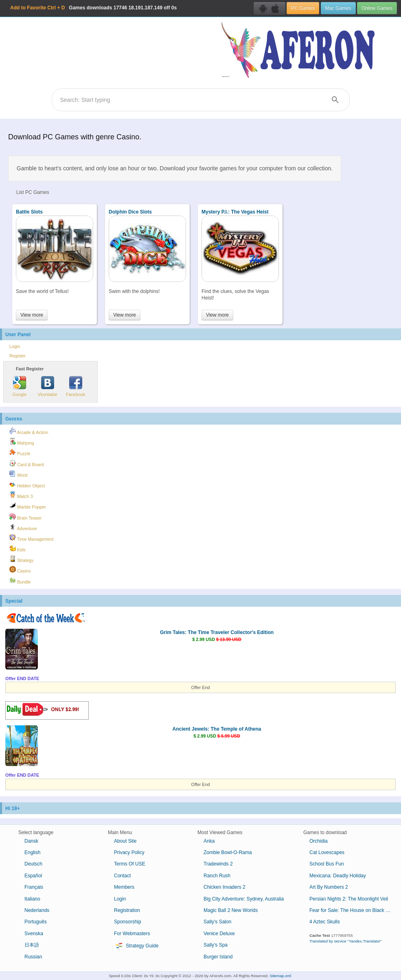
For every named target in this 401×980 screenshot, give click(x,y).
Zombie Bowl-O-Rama (228, 852)
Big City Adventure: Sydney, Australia (244, 899)
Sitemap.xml (280, 976)
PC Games (303, 8)
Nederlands (37, 910)
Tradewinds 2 (218, 864)
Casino (20, 570)
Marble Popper (28, 506)
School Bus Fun (327, 864)
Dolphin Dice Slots (130, 212)
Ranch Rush (217, 876)
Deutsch (33, 864)
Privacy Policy (129, 852)
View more (32, 315)
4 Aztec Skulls (325, 922)
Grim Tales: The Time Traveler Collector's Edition (217, 632)
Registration (127, 910)
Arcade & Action (29, 431)
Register (18, 356)
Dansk (31, 841)
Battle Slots (29, 212)
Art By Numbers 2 (329, 887)
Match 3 (21, 495)
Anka (209, 841)
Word (19, 474)
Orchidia (319, 841)
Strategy (21, 559)
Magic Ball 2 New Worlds (231, 910)
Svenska (34, 934)
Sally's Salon (217, 922)
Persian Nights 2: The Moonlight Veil (349, 899)
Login (15, 346)
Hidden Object (27, 484)
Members (124, 887)
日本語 (32, 945)
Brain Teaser (25, 517)
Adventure (23, 527)
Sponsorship (128, 922)
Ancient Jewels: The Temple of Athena (217, 729)
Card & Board (26, 463)
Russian (33, 957)
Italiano (32, 899)
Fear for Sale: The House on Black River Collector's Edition (353, 910)
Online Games (377, 8)
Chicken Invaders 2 (225, 887)
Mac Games (338, 8)
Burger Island (218, 957)
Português (36, 922)
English (32, 852)
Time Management (31, 538)
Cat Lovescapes (327, 852)
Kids (18, 548)
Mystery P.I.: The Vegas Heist (235, 212)
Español (33, 876)
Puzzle (20, 452)
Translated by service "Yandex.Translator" (346, 941)
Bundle (20, 581)
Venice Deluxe (219, 934)
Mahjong (22, 442)
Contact (122, 876)
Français (34, 887)
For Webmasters (132, 934)
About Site (125, 841)
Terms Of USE (130, 864)
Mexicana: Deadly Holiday (338, 876)
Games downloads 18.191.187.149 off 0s (93, 8)
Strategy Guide (136, 946)
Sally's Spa (216, 945)
